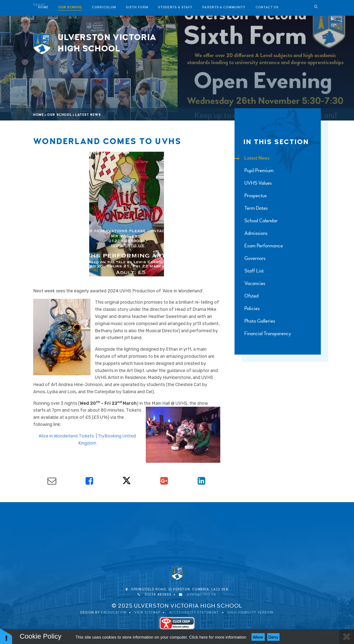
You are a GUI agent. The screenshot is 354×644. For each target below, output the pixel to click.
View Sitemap (147, 613)
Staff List (249, 271)
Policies (247, 308)
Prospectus (251, 196)
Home (38, 115)
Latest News (88, 115)
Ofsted (247, 296)
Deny (273, 637)
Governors (250, 258)
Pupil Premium (254, 171)
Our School (59, 115)
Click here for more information (218, 637)
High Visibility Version (251, 613)
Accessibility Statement (194, 613)
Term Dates (251, 208)
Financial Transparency (263, 334)
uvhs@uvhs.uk (202, 595)
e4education (114, 613)
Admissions (251, 233)
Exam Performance (259, 246)
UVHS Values (253, 183)
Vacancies (250, 283)
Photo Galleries (255, 321)
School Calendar (256, 221)
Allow (258, 637)
